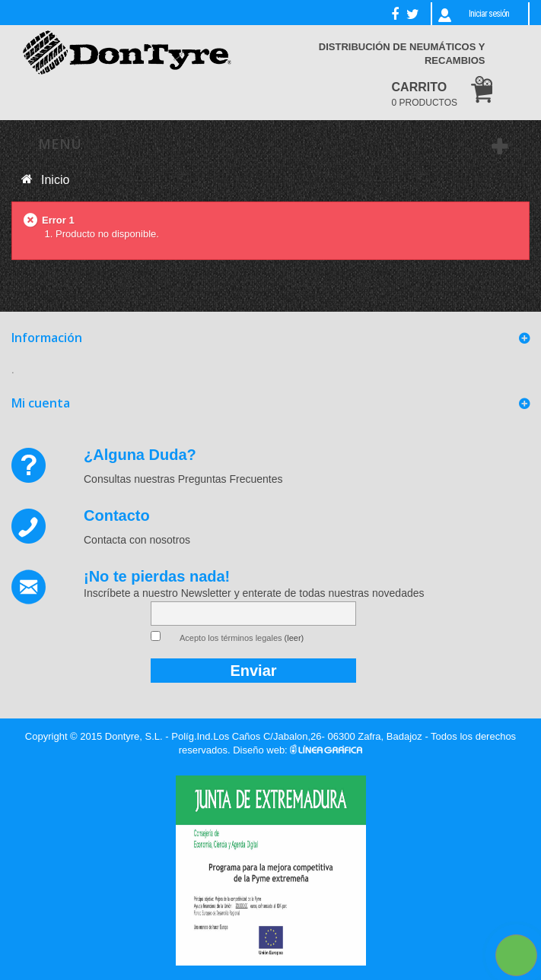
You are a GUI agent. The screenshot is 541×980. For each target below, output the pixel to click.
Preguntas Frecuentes (231, 479)
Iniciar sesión (489, 14)
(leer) (294, 638)
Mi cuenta (41, 403)
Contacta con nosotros (137, 540)
